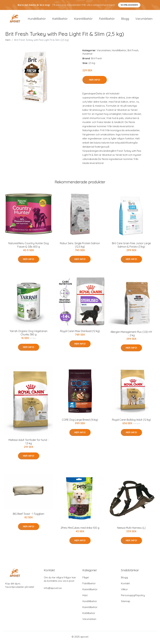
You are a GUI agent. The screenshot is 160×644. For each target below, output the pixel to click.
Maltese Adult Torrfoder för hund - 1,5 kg (29, 443)
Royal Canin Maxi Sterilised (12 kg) (80, 333)
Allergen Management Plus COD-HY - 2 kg (131, 335)
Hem (8, 42)
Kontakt (125, 585)
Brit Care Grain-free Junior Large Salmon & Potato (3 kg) (131, 247)
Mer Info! (95, 81)
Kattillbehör (60, 20)
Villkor (124, 591)
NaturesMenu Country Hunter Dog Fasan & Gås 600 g (29, 247)
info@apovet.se (53, 590)
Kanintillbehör (83, 20)
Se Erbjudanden (129, 5)
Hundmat (87, 55)
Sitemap (126, 603)
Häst (85, 597)
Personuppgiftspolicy (133, 597)
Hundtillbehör (37, 20)
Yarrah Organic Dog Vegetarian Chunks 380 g (29, 335)
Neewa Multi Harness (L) (131, 530)
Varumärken (144, 20)
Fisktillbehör (107, 20)
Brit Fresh (133, 52)
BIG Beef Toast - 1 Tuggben (29, 516)
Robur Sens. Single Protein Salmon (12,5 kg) (80, 247)
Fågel (86, 579)
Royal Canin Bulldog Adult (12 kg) (131, 421)
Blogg (125, 20)
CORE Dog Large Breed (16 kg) (80, 421)
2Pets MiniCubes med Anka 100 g (80, 530)
